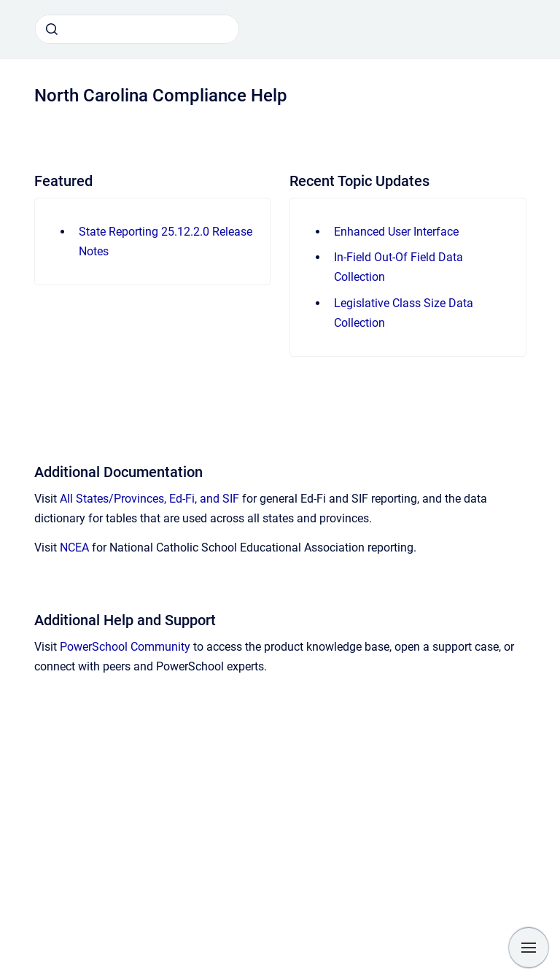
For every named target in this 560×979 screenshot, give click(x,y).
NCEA (74, 547)
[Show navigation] (529, 948)
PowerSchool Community (125, 647)
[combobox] (137, 29)
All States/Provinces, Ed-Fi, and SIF (149, 499)
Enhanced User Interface (396, 232)
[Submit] (52, 29)
